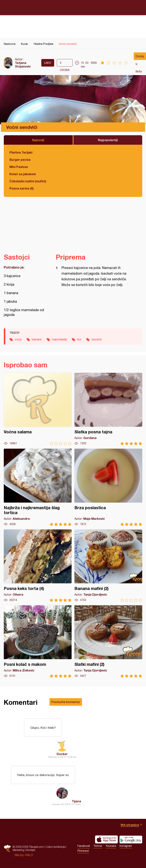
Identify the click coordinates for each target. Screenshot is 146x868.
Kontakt (31, 850)
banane (37, 339)
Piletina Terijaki (21, 152)
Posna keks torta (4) (38, 566)
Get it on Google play (131, 839)
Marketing (18, 850)
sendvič (97, 339)
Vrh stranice (130, 825)
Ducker (62, 754)
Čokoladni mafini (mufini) (28, 181)
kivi (79, 339)
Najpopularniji (108, 140)
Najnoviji (38, 140)
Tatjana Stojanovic (23, 64)
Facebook (84, 846)
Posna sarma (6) (21, 188)
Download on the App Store (106, 839)
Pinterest (83, 851)
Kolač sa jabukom (23, 174)
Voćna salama (38, 409)
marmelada (59, 339)
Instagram (126, 846)
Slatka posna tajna (108, 409)
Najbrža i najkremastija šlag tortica (38, 487)
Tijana (76, 801)
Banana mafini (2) (108, 566)
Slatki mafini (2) (108, 641)
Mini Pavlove (19, 167)
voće (18, 339)
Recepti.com (73, 7)
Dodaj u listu (140, 57)
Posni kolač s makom (38, 641)
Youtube (111, 846)
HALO (29, 855)
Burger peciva (20, 160)
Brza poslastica (108, 487)
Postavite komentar (66, 702)
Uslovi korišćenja (55, 847)
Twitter (98, 846)
